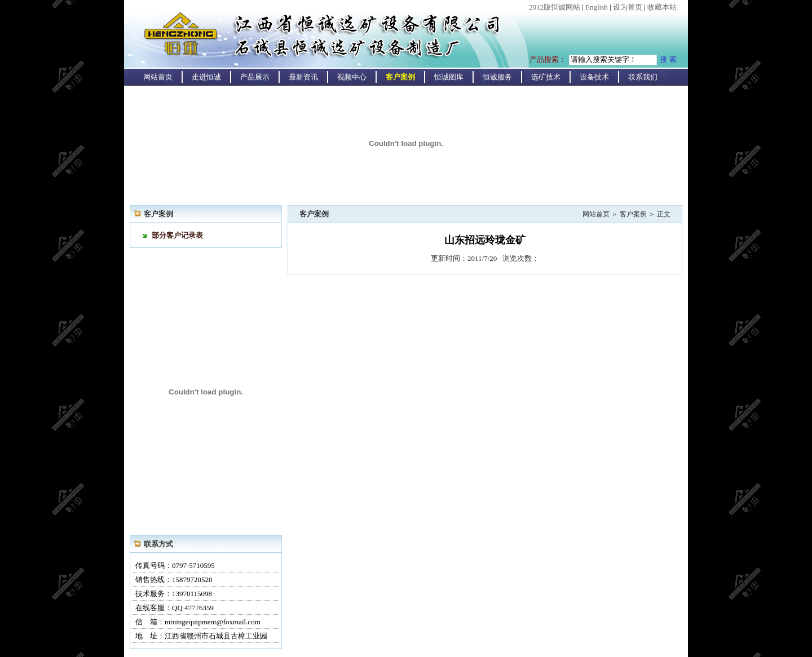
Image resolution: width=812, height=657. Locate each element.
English (597, 7)
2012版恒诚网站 (555, 7)
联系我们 (643, 77)
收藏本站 (662, 7)
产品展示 (255, 77)
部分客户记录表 (177, 235)
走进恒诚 (206, 77)
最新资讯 (303, 77)
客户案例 (400, 77)
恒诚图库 (449, 77)
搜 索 (668, 59)
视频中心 (352, 77)
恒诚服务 (497, 77)
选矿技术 (546, 77)
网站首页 (158, 77)
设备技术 (594, 77)
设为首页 (628, 7)
